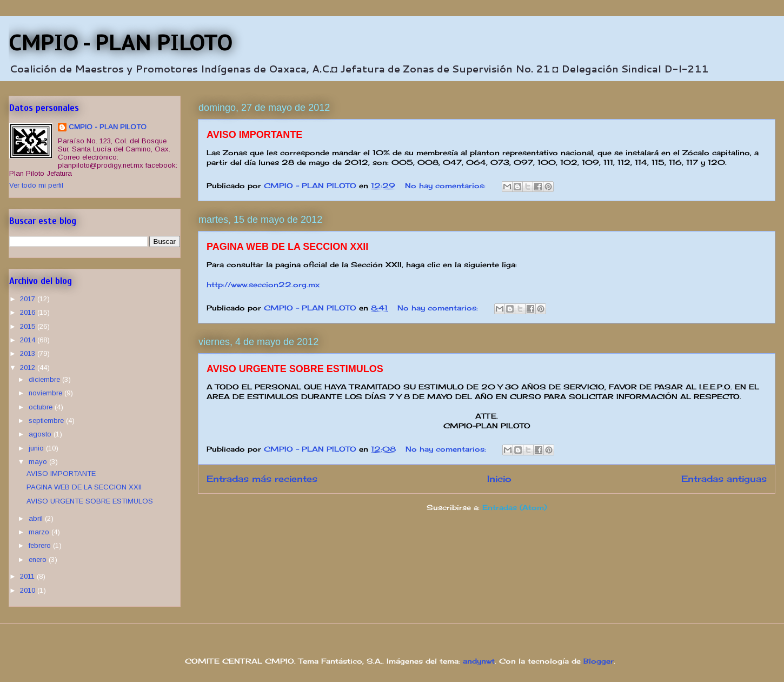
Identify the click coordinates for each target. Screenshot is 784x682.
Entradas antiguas (724, 479)
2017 (29, 299)
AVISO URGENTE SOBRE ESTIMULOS (295, 369)
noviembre (46, 393)
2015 (29, 326)
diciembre (45, 379)
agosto (41, 434)
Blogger (599, 661)
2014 (29, 340)
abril (37, 518)
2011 (28, 576)
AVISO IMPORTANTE (254, 135)
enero (39, 559)
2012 (29, 368)
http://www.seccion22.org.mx (263, 284)
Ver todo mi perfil (36, 185)
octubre (42, 407)
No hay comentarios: (447, 186)
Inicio (499, 479)
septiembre (47, 421)
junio (37, 448)
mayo (39, 462)
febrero (41, 545)
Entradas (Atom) (514, 507)
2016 (29, 312)
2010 (29, 590)
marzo (40, 532)
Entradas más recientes (262, 479)
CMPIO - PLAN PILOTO (121, 42)
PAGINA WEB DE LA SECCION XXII (287, 247)
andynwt (479, 661)
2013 (29, 353)
